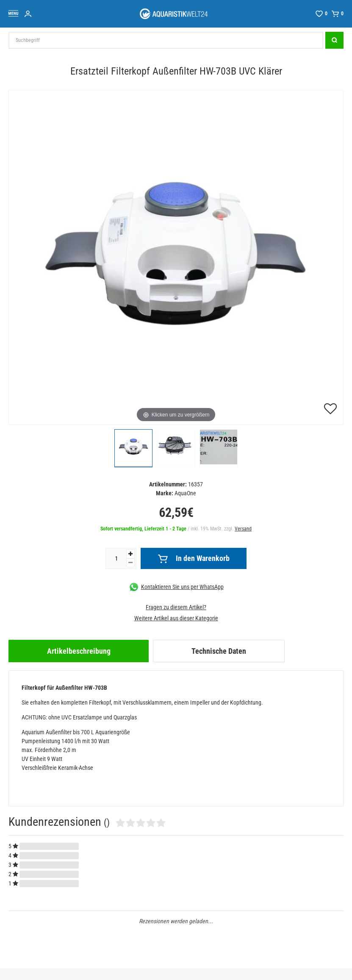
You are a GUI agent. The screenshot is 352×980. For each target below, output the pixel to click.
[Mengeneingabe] (116, 558)
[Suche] (334, 40)
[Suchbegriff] (166, 40)
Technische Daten (219, 651)
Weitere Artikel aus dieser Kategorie (176, 618)
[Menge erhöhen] (130, 554)
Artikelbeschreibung (79, 651)
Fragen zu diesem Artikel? (176, 607)
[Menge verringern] (130, 563)
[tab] (79, 651)
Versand (243, 529)
